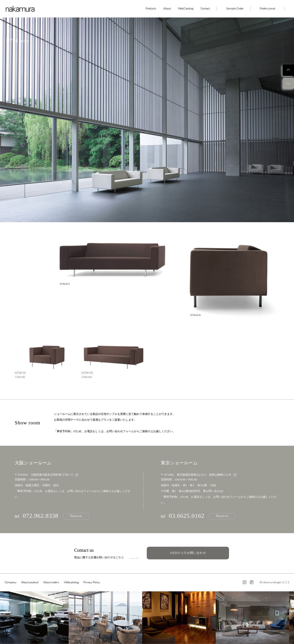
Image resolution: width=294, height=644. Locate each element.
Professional (268, 9)
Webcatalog (71, 582)
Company (11, 582)
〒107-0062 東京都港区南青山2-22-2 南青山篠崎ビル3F (199, 475)
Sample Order (235, 9)
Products (151, 9)
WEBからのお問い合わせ (188, 553)
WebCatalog (186, 9)
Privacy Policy (92, 582)
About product (30, 582)
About (167, 9)
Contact (205, 9)
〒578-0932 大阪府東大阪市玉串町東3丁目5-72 (46, 475)
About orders (51, 582)
